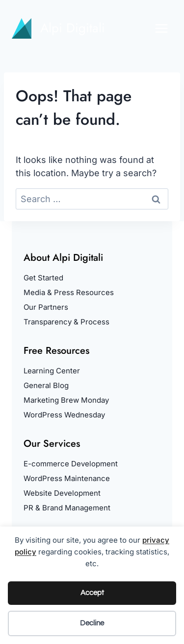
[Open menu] (161, 28)
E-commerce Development (71, 464)
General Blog (46, 385)
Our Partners (46, 307)
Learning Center (52, 371)
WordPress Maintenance (67, 478)
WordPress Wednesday (64, 415)
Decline (92, 623)
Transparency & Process (66, 322)
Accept (92, 593)
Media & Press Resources (69, 292)
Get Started (43, 278)
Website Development (62, 493)
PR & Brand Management (67, 508)
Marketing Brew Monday (66, 400)
